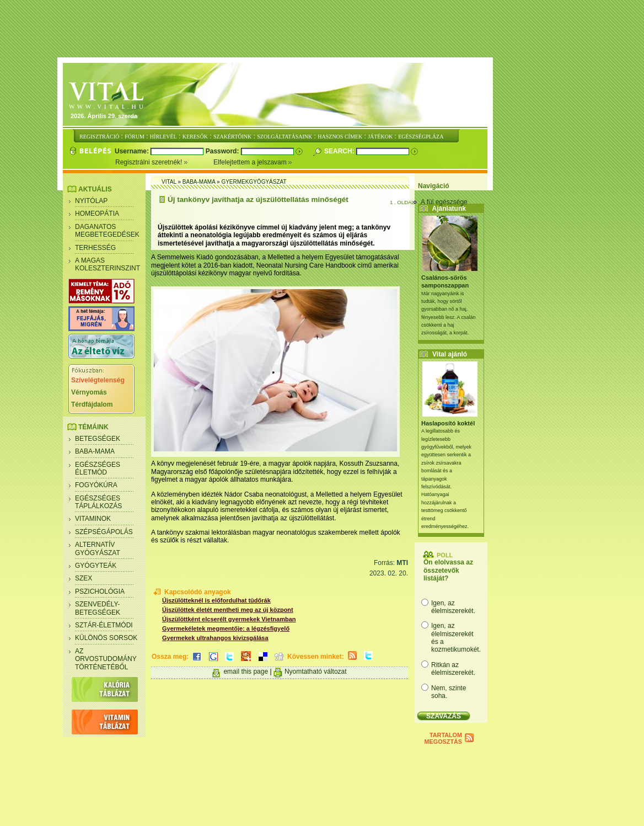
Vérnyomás (89, 392)
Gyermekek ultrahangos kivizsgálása (215, 638)
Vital (169, 182)
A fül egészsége (444, 202)
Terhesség (95, 248)
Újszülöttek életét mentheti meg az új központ (228, 610)
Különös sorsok (106, 638)
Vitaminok (93, 519)
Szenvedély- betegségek (98, 608)
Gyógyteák (96, 566)
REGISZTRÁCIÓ (99, 137)
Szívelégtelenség (98, 380)
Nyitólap (91, 201)
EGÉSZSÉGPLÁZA (421, 137)
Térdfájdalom (92, 404)
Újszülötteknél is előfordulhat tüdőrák (216, 600)
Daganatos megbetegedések (107, 231)
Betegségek (98, 439)
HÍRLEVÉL (163, 137)
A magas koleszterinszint (108, 264)
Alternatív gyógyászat (98, 548)
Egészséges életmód (98, 468)
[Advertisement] (322, 29)
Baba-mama (95, 451)
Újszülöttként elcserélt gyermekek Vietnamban (229, 619)
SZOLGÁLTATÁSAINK (285, 137)
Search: (340, 151)
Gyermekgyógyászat (254, 182)
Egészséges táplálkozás (98, 502)
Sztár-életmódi (104, 625)
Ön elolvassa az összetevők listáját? (448, 570)
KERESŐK (195, 137)
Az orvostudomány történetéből (106, 659)
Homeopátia (97, 214)
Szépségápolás (104, 532)
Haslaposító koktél (448, 423)
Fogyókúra (96, 485)
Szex (84, 578)
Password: (223, 151)
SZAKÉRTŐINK (232, 137)
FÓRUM (135, 137)
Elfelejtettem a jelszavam (253, 162)
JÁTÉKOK (380, 137)
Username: (133, 151)
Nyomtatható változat (316, 672)
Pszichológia (100, 591)
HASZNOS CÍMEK (340, 137)
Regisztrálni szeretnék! (164, 162)
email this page (246, 672)
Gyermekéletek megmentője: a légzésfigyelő (226, 628)
